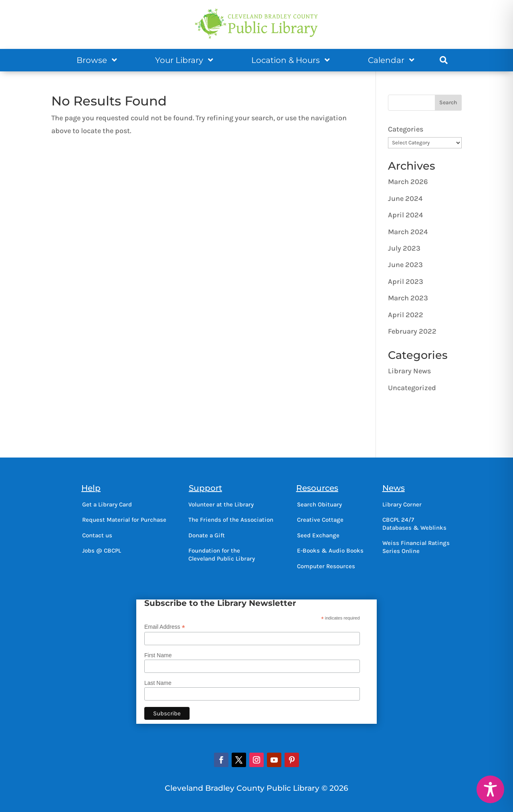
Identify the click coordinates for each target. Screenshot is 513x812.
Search (448, 102)
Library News (409, 371)
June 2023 (405, 265)
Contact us (97, 535)
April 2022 (406, 315)
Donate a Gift (207, 535)
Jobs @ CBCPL (102, 551)
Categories (406, 129)
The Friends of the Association (231, 520)
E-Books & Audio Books (330, 551)
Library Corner (402, 504)
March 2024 (408, 232)
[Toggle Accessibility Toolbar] (490, 789)
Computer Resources (326, 566)
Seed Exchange (318, 535)
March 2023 (408, 298)
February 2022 (412, 331)
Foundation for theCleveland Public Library (222, 555)
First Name (158, 655)
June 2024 (405, 198)
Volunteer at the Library (221, 504)
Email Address (165, 627)
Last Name (158, 683)
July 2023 (404, 248)
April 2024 (405, 215)
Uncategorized (412, 388)
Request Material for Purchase (124, 520)
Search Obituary (319, 504)
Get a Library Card (107, 504)
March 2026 (408, 182)
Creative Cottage (320, 520)
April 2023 (406, 281)
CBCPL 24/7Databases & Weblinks (414, 524)
